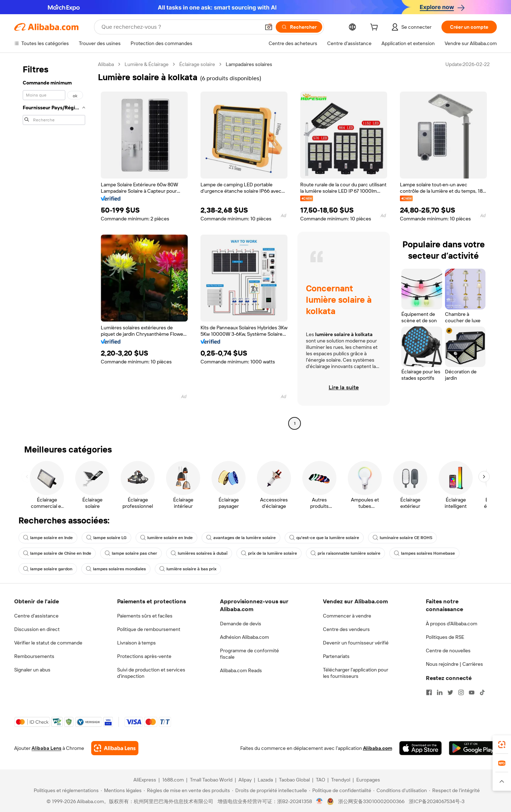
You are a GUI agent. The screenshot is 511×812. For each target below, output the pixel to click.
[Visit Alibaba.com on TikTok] (482, 692)
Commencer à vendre (347, 616)
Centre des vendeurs (346, 629)
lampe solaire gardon (48, 569)
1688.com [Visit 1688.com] (173, 780)
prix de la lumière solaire (269, 553)
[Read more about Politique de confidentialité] (340, 790)
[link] (502, 745)
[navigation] (54, 245)
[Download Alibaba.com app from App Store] (421, 748)
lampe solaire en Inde (48, 538)
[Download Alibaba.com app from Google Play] (473, 748)
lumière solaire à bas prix (188, 569)
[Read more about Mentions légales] (121, 790)
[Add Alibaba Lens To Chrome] (115, 748)
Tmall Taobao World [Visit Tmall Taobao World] (211, 780)
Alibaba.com (378, 748)
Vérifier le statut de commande (48, 643)
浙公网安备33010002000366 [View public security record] (371, 801)
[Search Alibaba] (180, 27)
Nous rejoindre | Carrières (454, 664)
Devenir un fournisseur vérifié (356, 643)
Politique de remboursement (149, 629)
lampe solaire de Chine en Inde (57, 553)
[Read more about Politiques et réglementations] (65, 790)
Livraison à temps (136, 643)
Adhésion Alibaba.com (244, 637)
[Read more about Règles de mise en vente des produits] (187, 790)
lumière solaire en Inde (166, 538)
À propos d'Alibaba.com (452, 624)
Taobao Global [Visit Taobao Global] (294, 780)
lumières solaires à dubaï (199, 553)
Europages (368, 780)
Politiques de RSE (445, 637)
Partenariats (336, 656)
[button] (269, 27)
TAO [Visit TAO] (320, 780)
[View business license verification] (320, 801)
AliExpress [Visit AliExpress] (145, 780)
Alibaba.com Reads (241, 670)
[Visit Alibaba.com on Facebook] (429, 692)
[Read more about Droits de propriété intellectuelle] (270, 790)
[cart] (375, 28)
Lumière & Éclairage (147, 64)
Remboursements (34, 656)
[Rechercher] (299, 27)
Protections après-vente (144, 656)
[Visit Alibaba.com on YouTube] (472, 692)
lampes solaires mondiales (116, 569)
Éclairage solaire (197, 64)
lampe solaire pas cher (131, 553)
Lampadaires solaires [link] (249, 64)
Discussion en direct (37, 629)
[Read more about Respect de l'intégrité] (454, 790)
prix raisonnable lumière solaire (345, 553)
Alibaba (106, 64)
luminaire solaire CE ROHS (402, 538)
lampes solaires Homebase (424, 553)
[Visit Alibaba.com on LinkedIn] (440, 692)
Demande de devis (241, 624)
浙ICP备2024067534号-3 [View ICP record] (437, 801)
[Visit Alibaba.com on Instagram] (461, 692)
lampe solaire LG (106, 538)
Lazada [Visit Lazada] (265, 780)
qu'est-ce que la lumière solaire (324, 538)
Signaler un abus (32, 670)
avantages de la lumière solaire (241, 538)
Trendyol (341, 780)
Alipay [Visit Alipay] (245, 780)
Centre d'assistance (36, 616)
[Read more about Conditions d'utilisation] (400, 790)
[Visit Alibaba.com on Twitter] (450, 692)
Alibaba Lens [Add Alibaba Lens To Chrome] (46, 748)
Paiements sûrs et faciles (145, 616)
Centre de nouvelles (448, 651)
